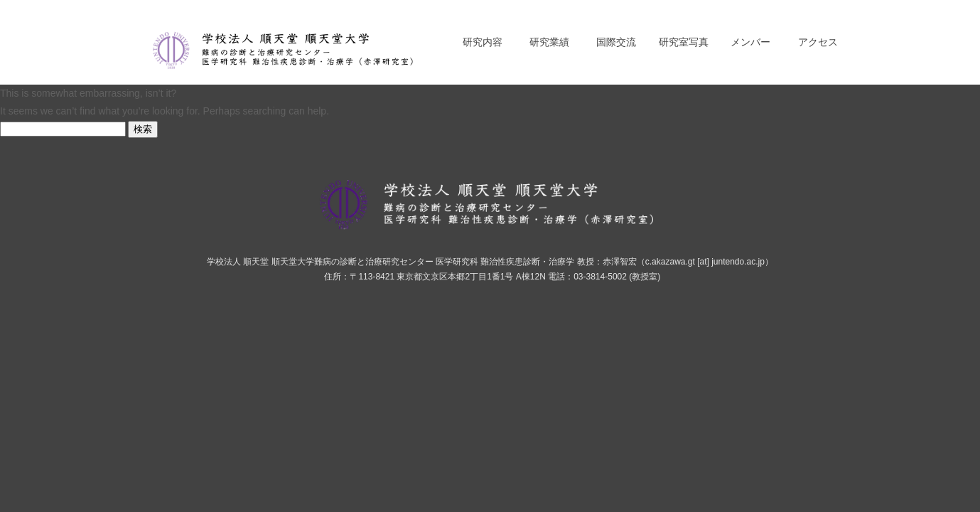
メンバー (750, 42)
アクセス (818, 42)
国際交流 (616, 42)
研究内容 (483, 42)
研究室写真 (684, 42)
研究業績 (549, 42)
